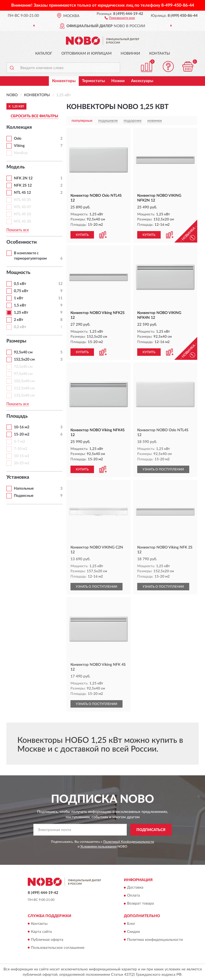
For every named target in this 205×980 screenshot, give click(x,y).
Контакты (160, 54)
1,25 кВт (21, 313)
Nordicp (21, 153)
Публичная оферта (47, 940)
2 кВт (19, 320)
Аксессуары (142, 81)
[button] (120, 18)
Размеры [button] (16, 341)
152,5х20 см (24, 360)
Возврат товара (140, 904)
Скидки (133, 932)
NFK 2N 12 (23, 178)
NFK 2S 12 (23, 185)
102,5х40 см (24, 381)
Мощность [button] (18, 273)
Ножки (118, 81)
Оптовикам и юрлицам (86, 54)
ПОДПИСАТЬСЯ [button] (151, 830)
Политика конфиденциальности (155, 940)
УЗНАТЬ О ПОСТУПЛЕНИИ (163, 469)
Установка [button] (18, 477)
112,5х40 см (24, 388)
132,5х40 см (24, 396)
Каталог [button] (44, 54)
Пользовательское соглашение (58, 948)
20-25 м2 (22, 463)
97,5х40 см (23, 374)
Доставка (135, 888)
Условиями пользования (98, 846)
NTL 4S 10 (22, 214)
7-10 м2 (21, 449)
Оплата (133, 896)
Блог (131, 924)
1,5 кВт (20, 305)
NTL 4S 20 (22, 221)
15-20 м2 (22, 434)
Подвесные (24, 496)
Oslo (18, 139)
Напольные (24, 489)
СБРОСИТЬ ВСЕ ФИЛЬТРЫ (34, 116)
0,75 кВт (21, 291)
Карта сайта (41, 932)
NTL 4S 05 (22, 200)
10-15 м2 (22, 456)
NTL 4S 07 (22, 207)
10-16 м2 (22, 427)
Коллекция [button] (19, 127)
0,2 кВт (20, 327)
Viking (19, 146)
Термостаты (93, 81)
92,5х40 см (23, 352)
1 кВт (19, 298)
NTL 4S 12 (22, 193)
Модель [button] (16, 167)
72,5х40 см (23, 367)
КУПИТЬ (82, 235)
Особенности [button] (22, 242)
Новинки (130, 54)
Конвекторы (64, 81)
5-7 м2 (19, 442)
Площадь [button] (17, 416)
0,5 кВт (20, 284)
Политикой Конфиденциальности (129, 842)
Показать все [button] (18, 230)
